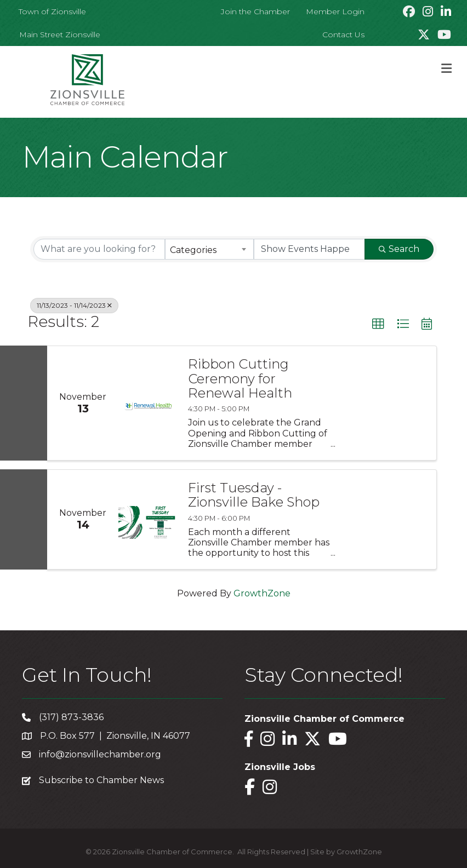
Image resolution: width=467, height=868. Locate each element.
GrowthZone (262, 593)
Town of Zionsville (52, 12)
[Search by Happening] (310, 249)
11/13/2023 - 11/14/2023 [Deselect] (74, 305)
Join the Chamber (255, 12)
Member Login (335, 12)
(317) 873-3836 (71, 717)
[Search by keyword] (99, 249)
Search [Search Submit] (399, 249)
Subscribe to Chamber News (101, 780)
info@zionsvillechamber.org (100, 754)
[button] (378, 324)
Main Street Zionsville (60, 35)
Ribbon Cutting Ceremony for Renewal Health (240, 379)
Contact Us (343, 35)
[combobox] (209, 249)
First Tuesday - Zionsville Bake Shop (254, 495)
